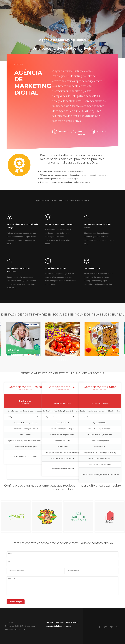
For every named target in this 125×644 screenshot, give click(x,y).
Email (10, 562)
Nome (10, 554)
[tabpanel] (62, 31)
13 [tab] (71, 360)
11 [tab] (67, 360)
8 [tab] (62, 360)
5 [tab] (56, 360)
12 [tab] (69, 360)
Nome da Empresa (72, 570)
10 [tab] (65, 360)
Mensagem (12, 579)
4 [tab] (54, 360)
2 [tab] (50, 360)
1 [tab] (48, 360)
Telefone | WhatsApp (16, 570)
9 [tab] (63, 360)
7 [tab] (60, 360)
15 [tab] (75, 360)
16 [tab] (77, 360)
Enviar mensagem (16, 602)
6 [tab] (58, 360)
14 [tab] (73, 360)
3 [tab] (52, 360)
